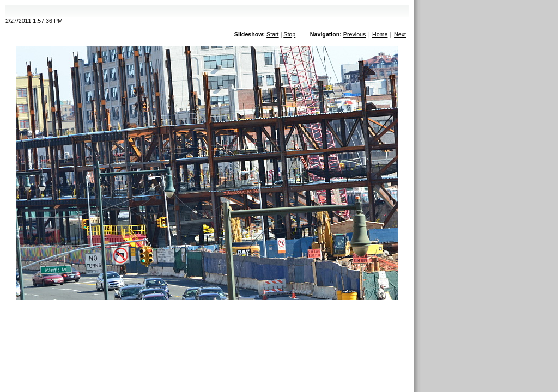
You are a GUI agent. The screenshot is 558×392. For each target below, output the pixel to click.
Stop (289, 34)
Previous (354, 34)
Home (380, 34)
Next (400, 34)
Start (273, 34)
